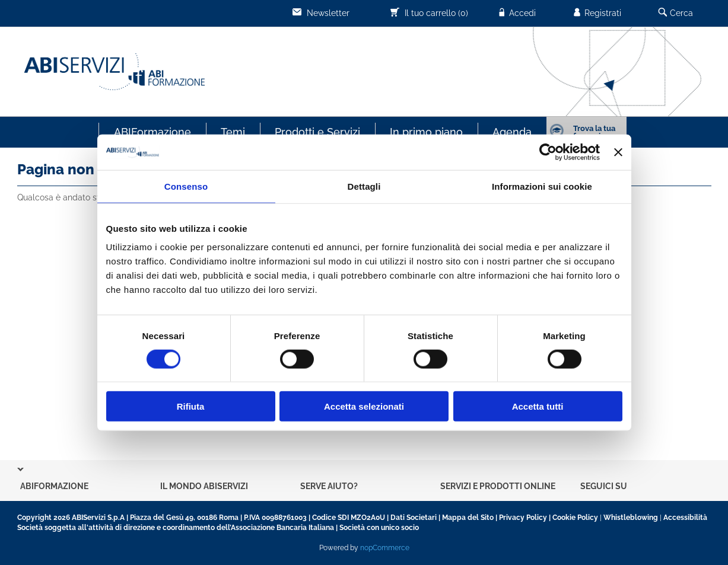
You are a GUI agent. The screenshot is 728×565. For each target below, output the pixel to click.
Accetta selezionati (364, 406)
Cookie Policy (575, 518)
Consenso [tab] (186, 186)
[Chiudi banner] (618, 152)
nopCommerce (385, 548)
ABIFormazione (152, 132)
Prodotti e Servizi (317, 132)
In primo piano (426, 132)
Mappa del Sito (468, 518)
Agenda (512, 132)
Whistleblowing (631, 518)
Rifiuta (191, 406)
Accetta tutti (538, 406)
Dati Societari (414, 518)
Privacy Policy (523, 518)
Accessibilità (685, 518)
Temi (233, 132)
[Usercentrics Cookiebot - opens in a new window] (548, 152)
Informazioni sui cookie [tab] (542, 186)
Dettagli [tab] (364, 186)
